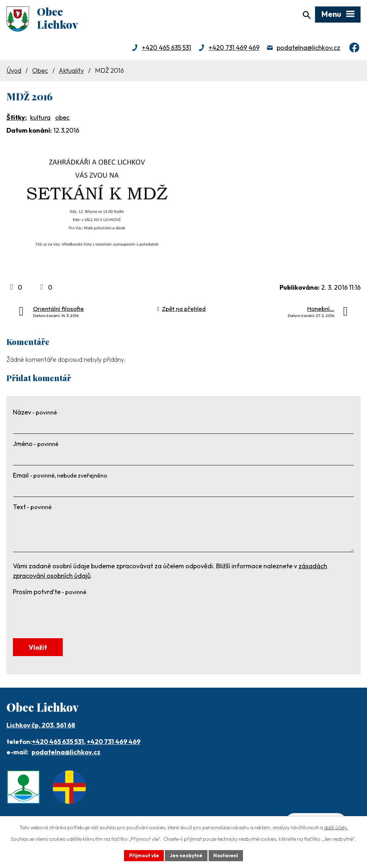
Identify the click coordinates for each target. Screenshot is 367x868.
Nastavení (227, 855)
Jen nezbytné (186, 855)
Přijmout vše (143, 855)
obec (62, 119)
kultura (40, 119)
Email (60, 477)
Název (35, 414)
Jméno (36, 445)
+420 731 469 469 (234, 49)
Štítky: (17, 119)
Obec (40, 72)
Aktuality (71, 72)
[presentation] (67, 614)
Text (32, 509)
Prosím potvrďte (50, 594)
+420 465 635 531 (166, 49)
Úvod (14, 72)
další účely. (336, 827)
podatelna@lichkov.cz (308, 49)
